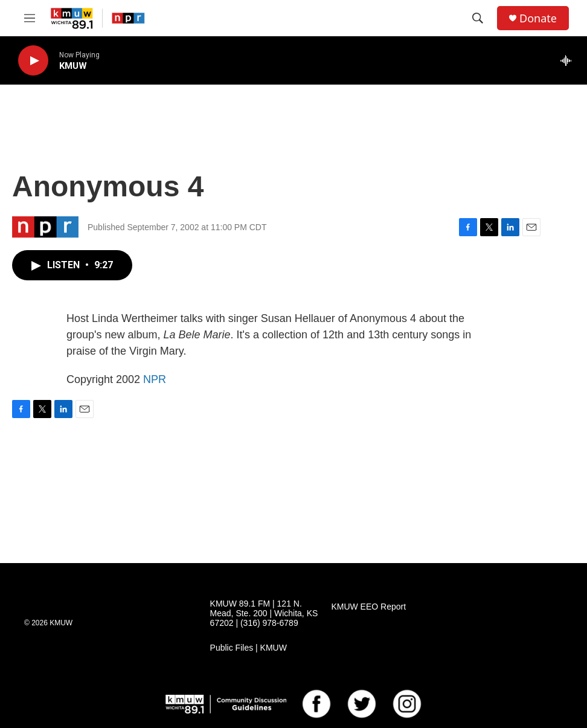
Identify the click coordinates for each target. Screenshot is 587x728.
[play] (33, 61)
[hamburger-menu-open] (30, 18)
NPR (155, 379)
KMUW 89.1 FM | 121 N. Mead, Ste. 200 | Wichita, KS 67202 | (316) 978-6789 (264, 614)
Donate (538, 18)
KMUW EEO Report (368, 607)
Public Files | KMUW (249, 648)
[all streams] (569, 60)
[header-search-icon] (478, 18)
